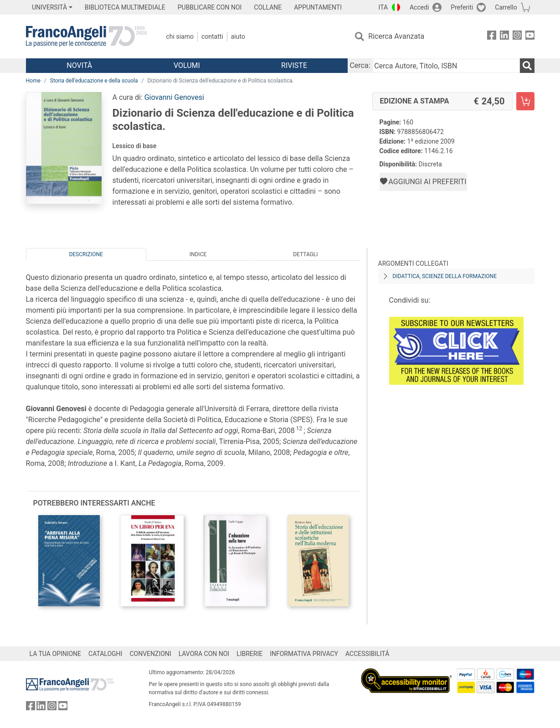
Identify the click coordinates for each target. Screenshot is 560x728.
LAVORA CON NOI (204, 654)
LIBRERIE (249, 654)
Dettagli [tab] (305, 254)
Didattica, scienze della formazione (445, 276)
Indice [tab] (198, 254)
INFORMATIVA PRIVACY (304, 654)
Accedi (419, 7)
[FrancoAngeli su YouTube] (530, 37)
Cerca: (360, 65)
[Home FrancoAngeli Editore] (86, 36)
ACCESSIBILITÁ (367, 654)
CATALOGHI (105, 654)
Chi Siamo (180, 36)
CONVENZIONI (150, 654)
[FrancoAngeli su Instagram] (517, 37)
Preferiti (462, 7)
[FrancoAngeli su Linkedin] (504, 37)
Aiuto (238, 36)
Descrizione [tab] (86, 254)
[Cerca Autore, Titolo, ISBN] (446, 66)
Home (33, 81)
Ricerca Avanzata (396, 36)
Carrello (506, 7)
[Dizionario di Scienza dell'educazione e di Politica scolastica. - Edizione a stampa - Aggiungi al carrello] (525, 101)
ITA (383, 7)
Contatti (212, 36)
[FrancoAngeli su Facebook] (492, 37)
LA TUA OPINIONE (56, 654)
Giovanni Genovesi (174, 97)
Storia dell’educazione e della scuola (94, 81)
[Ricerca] (527, 66)
